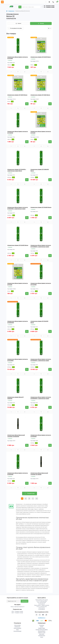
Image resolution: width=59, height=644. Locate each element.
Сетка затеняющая (17, 631)
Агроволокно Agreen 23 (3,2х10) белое (41, 57)
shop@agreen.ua (42, 618)
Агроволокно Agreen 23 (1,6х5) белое (40, 95)
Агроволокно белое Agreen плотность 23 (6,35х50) (41, 436)
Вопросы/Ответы (42, 631)
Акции (42, 637)
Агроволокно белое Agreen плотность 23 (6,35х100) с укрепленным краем (41, 398)
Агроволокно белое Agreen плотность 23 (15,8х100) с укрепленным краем (41, 360)
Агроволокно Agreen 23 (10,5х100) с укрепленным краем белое (17, 170)
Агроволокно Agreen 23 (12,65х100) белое (40, 170)
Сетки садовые (17, 625)
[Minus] (11, 72)
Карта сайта (42, 634)
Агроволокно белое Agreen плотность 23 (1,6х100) (18, 132)
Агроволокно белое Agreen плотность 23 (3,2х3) (41, 132)
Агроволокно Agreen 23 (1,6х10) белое (17, 95)
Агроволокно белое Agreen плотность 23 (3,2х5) (18, 284)
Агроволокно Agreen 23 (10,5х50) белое (41, 207)
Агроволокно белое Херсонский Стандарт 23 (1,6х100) (39, 474)
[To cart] (27, 67)
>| (37, 499)
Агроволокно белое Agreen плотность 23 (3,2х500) (18, 360)
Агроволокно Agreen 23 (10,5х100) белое (39, 322)
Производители (42, 636)
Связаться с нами (42, 633)
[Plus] (25, 72)
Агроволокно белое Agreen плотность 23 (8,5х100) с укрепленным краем (18, 208)
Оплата (42, 627)
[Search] (20, 7)
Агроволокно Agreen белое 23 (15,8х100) (15, 398)
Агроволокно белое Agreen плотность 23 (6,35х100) (18, 322)
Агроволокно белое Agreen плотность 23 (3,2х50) (18, 58)
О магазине (42, 625)
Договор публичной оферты (42, 630)
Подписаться (25, 601)
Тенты (17, 630)
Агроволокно (11, 11)
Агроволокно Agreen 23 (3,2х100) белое (18, 245)
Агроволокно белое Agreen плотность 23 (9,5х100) (18, 474)
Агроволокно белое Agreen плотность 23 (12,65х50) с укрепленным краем (41, 246)
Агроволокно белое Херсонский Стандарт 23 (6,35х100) (16, 436)
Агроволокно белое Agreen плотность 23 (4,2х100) (41, 284)
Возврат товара (42, 628)
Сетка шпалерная (17, 628)
